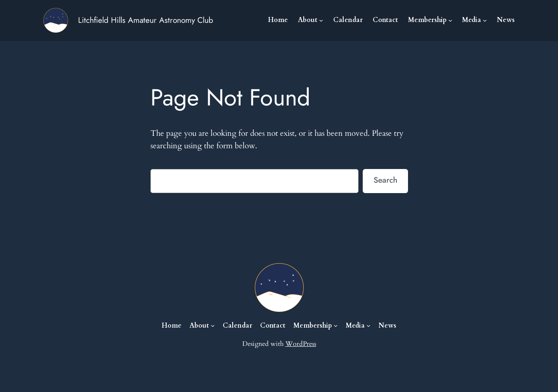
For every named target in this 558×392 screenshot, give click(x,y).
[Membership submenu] (450, 20)
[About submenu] (321, 20)
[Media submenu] (485, 20)
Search (385, 180)
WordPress (301, 344)
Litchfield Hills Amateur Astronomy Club (146, 20)
